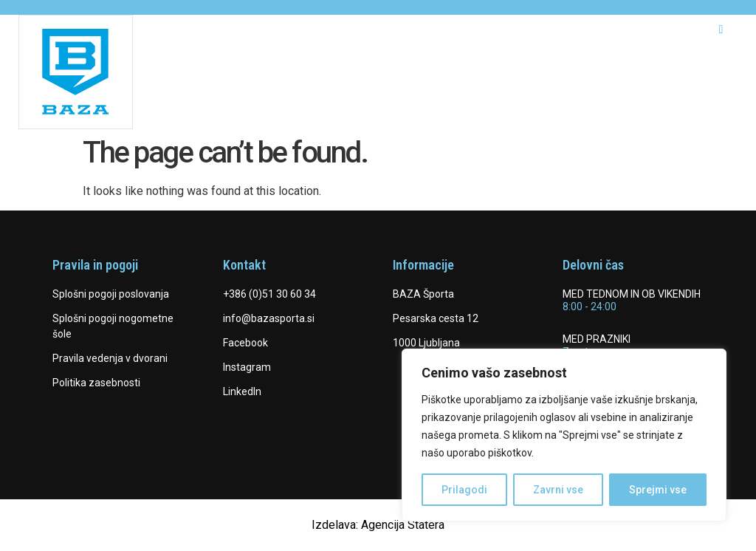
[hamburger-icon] (721, 30)
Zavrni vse (558, 490)
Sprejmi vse (658, 490)
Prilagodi (464, 490)
